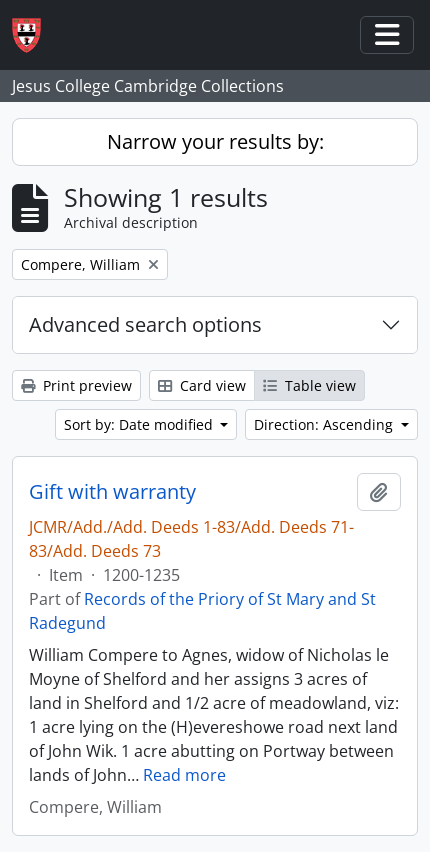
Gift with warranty (112, 492)
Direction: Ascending (325, 424)
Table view (309, 385)
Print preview (76, 385)
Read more (184, 775)
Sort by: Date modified (140, 424)
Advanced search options (145, 324)
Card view (202, 385)
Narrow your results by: (215, 141)
